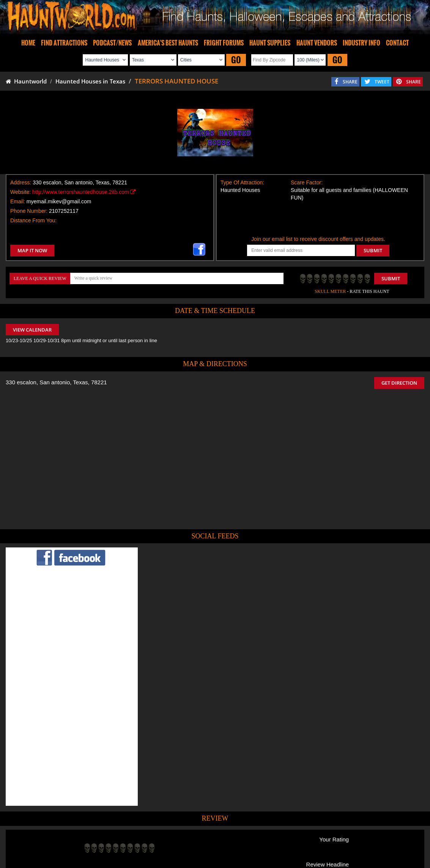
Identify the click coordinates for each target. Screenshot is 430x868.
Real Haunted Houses (297, 840)
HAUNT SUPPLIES (270, 43)
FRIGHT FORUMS (224, 43)
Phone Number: (29, 211)
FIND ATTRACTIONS (64, 43)
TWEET (382, 82)
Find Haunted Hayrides (150, 840)
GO (236, 60)
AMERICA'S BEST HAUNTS (168, 43)
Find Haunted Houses (97, 840)
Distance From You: (33, 220)
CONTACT (397, 43)
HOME (28, 43)
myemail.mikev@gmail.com (59, 201)
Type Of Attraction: (242, 182)
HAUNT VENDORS (317, 43)
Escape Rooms (341, 840)
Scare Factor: (307, 182)
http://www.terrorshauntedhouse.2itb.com (84, 192)
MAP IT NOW (32, 250)
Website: (20, 192)
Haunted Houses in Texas (90, 81)
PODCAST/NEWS (112, 43)
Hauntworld (26, 81)
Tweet (195, 823)
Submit (391, 278)
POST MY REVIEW (108, 789)
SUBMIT (373, 250)
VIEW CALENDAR (32, 330)
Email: (18, 201)
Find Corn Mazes (251, 840)
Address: (21, 182)
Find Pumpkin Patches (204, 840)
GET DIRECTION (399, 383)
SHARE (350, 82)
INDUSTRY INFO (361, 43)
